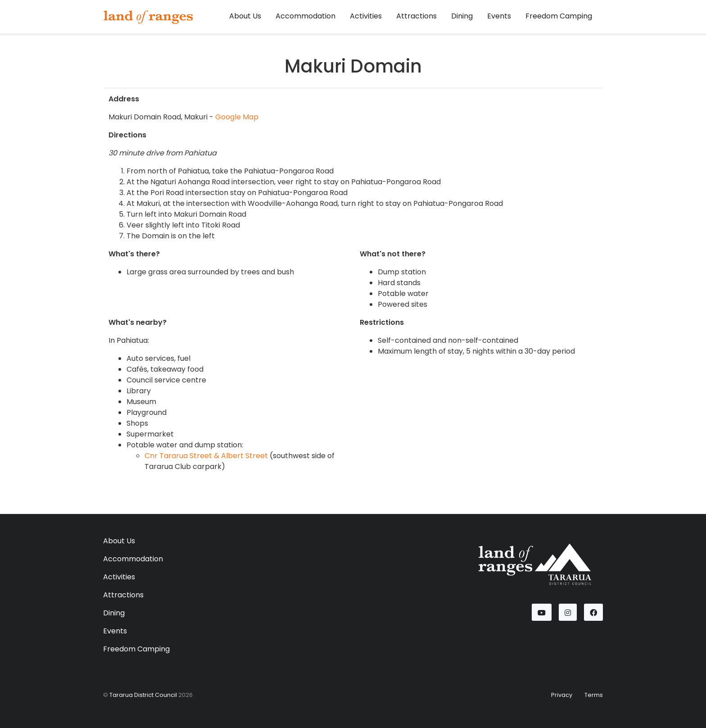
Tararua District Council (143, 695)
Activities (366, 16)
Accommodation (305, 16)
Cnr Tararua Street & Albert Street (206, 456)
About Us (245, 16)
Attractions (416, 16)
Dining (462, 16)
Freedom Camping (559, 16)
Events (499, 16)
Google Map (237, 117)
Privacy (562, 695)
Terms (594, 695)
